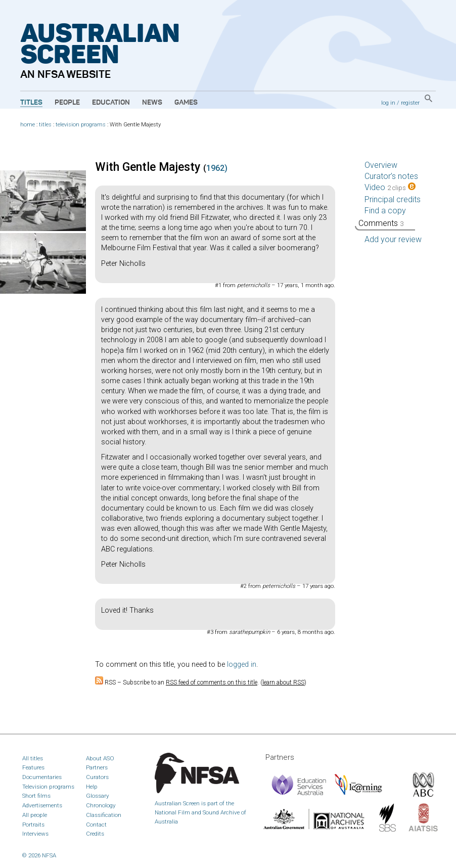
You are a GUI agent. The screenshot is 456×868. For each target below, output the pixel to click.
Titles (31, 103)
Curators (97, 777)
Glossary (98, 796)
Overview (381, 165)
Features (33, 767)
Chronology (101, 805)
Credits (95, 834)
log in (388, 103)
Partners (97, 767)
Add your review (393, 239)
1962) (217, 168)
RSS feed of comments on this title (212, 682)
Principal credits (393, 199)
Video (390, 187)
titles (45, 125)
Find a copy (385, 211)
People (67, 103)
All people (35, 815)
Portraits (33, 825)
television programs (81, 125)
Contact (96, 825)
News (152, 103)
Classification (104, 815)
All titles (33, 758)
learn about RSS (283, 682)
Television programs (48, 787)
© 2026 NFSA (39, 855)
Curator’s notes (391, 176)
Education (111, 103)
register (410, 103)
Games (186, 103)
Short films (36, 796)
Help (92, 787)
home (28, 125)
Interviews (35, 834)
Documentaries (42, 777)
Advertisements (42, 805)
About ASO (100, 758)
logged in (242, 665)
